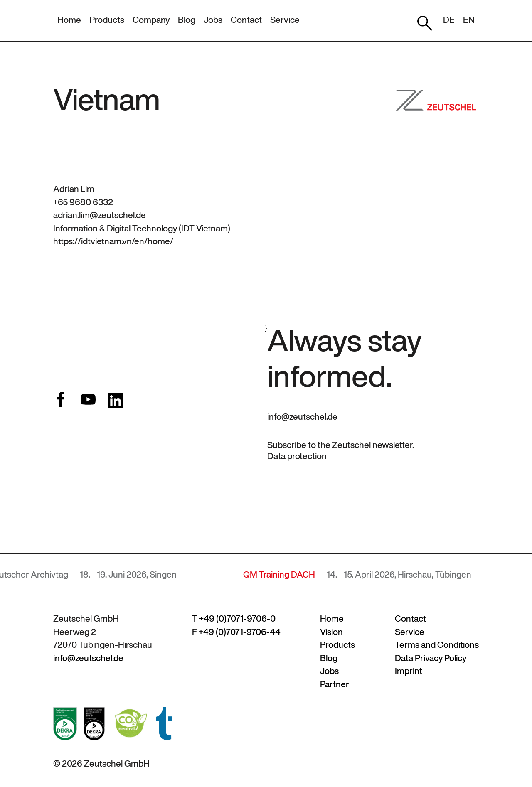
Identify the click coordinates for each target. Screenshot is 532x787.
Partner (335, 684)
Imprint (409, 671)
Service (285, 20)
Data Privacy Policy (431, 658)
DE (449, 20)
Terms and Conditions (437, 645)
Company (151, 20)
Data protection (297, 456)
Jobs (213, 20)
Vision (331, 632)
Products (107, 20)
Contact (246, 20)
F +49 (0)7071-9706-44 (236, 632)
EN (469, 20)
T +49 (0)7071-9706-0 (234, 619)
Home (69, 20)
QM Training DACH (283, 574)
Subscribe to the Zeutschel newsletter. (341, 445)
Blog (187, 20)
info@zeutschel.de (302, 417)
